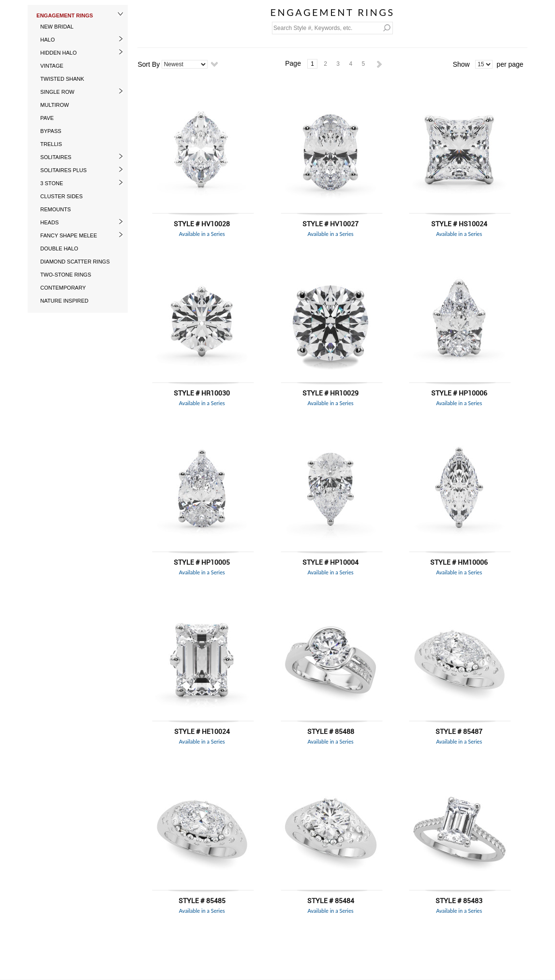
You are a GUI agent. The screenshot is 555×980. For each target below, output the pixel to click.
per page (510, 64)
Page (293, 63)
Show (461, 64)
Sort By (149, 64)
